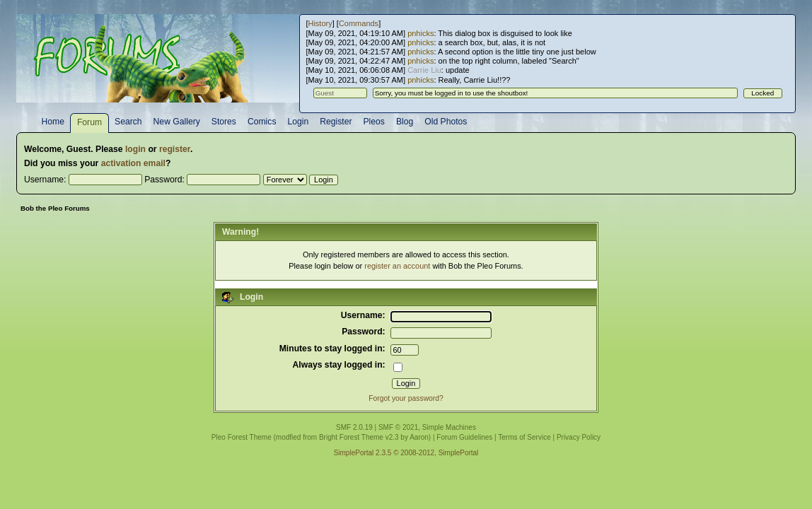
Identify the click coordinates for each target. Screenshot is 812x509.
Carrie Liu (424, 70)
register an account (397, 266)
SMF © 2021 (398, 427)
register (175, 149)
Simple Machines (449, 427)
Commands (359, 23)
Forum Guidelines (464, 437)
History (320, 23)
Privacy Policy (579, 437)
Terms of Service (524, 437)
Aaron (419, 437)
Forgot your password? (406, 398)
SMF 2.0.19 (354, 427)
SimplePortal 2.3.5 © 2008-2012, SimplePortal (406, 453)
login (135, 149)
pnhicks (420, 33)
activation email (133, 163)
